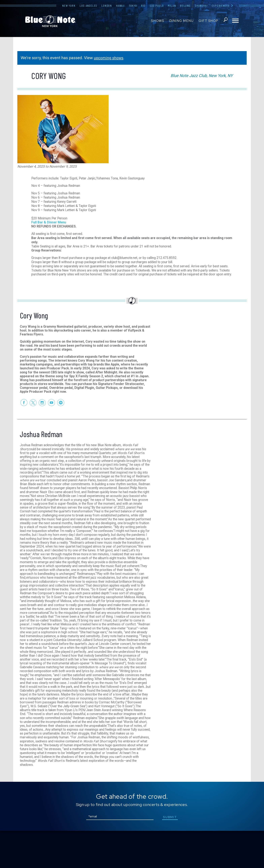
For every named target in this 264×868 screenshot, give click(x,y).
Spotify (61, 412)
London (107, 6)
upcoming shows (109, 58)
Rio (143, 6)
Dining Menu (181, 21)
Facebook (24, 412)
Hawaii (120, 6)
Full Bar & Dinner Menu (49, 219)
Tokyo (133, 6)
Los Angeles (88, 6)
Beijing (185, 6)
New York (69, 6)
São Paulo (157, 6)
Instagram (42, 412)
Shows (157, 21)
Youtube (51, 412)
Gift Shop (208, 21)
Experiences (221, 6)
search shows (225, 21)
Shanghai (201, 6)
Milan (172, 6)
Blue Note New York (51, 21)
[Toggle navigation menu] (235, 21)
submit (171, 854)
